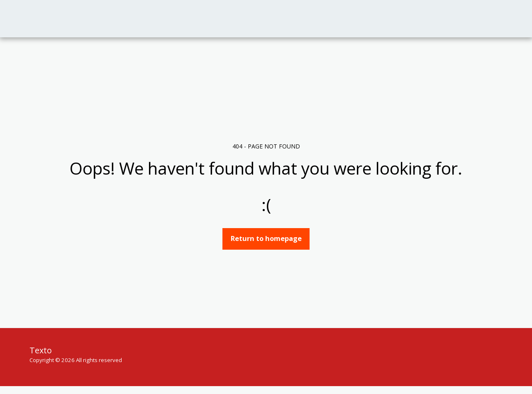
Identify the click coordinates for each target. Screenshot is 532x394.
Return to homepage (266, 238)
